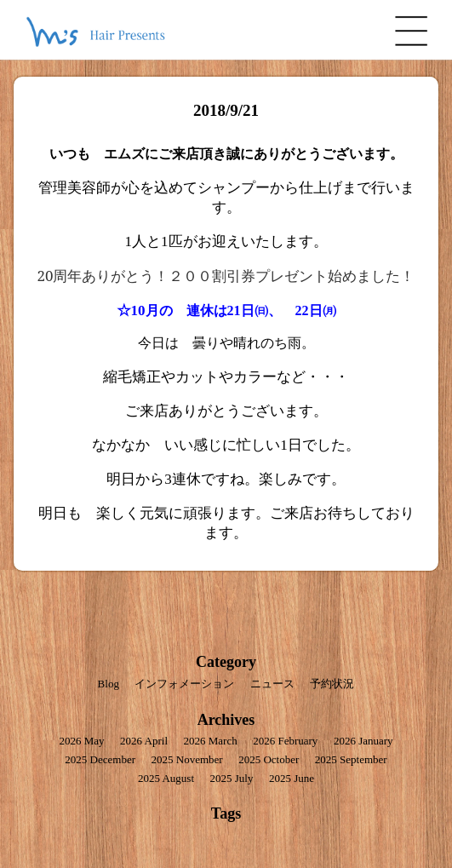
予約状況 (332, 684)
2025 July (232, 778)
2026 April (144, 741)
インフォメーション (184, 684)
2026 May (81, 741)
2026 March (211, 741)
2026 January (363, 741)
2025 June (292, 778)
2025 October (269, 759)
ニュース (272, 684)
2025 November (187, 759)
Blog (109, 684)
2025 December (100, 759)
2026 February (285, 741)
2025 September (351, 759)
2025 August (166, 778)
